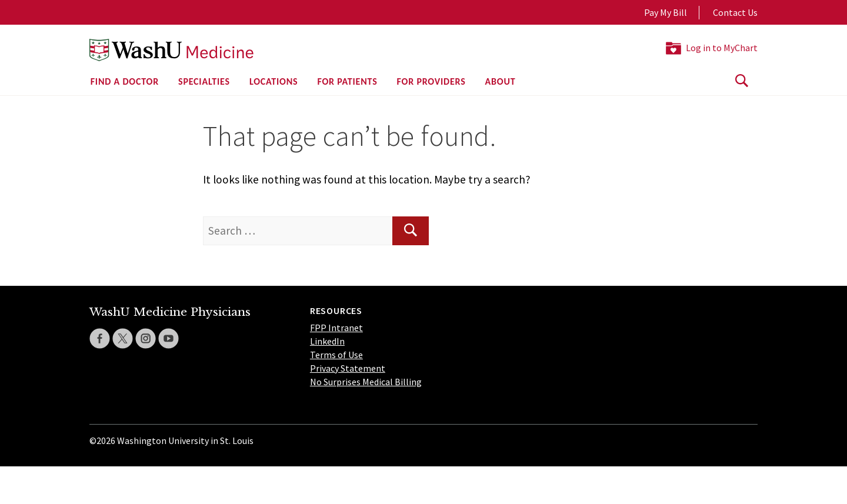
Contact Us (735, 12)
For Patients (347, 81)
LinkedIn (327, 341)
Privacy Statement (348, 368)
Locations (274, 81)
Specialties (204, 81)
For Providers (431, 81)
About (501, 81)
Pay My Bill (666, 12)
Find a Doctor (125, 81)
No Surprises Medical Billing (366, 382)
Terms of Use (336, 355)
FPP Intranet (336, 328)
